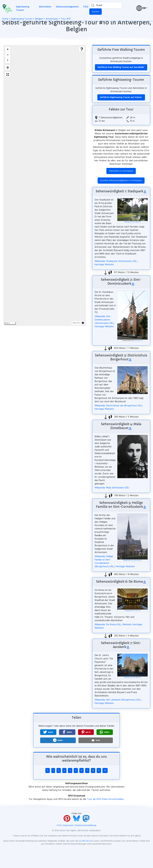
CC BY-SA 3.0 (136, 222)
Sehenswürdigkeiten (67, 7)
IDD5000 (127, 560)
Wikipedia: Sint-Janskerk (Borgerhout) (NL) (118, 700)
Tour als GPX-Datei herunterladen (105, 799)
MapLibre (77, 323)
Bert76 (127, 677)
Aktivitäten (45, 7)
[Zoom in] (8, 49)
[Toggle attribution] (83, 323)
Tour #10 (66, 19)
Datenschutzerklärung (86, 825)
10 (105, 770)
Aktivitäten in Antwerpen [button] (121, 171)
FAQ (86, 7)
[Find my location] (8, 67)
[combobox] (106, 5)
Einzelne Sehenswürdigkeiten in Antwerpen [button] (121, 181)
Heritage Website (104, 265)
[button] (48, 732)
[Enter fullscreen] (8, 74)
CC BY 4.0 (139, 341)
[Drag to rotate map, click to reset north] (8, 60)
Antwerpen (52, 19)
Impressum (68, 825)
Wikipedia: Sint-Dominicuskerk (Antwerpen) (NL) (104, 320)
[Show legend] (82, 49)
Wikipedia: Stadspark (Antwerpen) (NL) (116, 261)
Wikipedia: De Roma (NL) (108, 625)
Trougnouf (128, 611)
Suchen (96, 12)
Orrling (127, 222)
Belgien (39, 19)
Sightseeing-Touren (23, 8)
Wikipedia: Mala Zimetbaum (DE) (112, 488)
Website (127, 625)
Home (5, 19)
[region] (45, 185)
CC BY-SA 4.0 (136, 677)
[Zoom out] (8, 55)
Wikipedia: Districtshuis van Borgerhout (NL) (118, 406)
